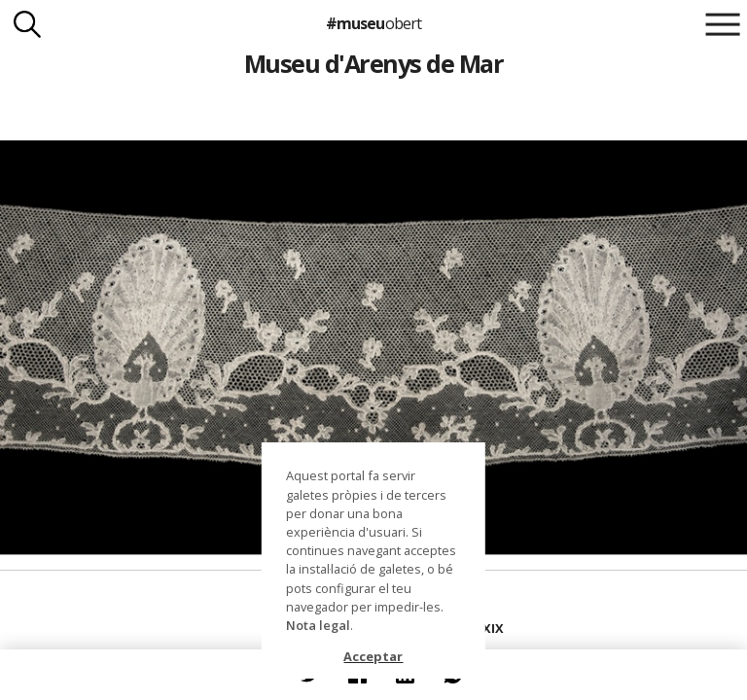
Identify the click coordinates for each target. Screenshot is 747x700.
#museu (373, 23)
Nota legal (318, 625)
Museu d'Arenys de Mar (373, 63)
